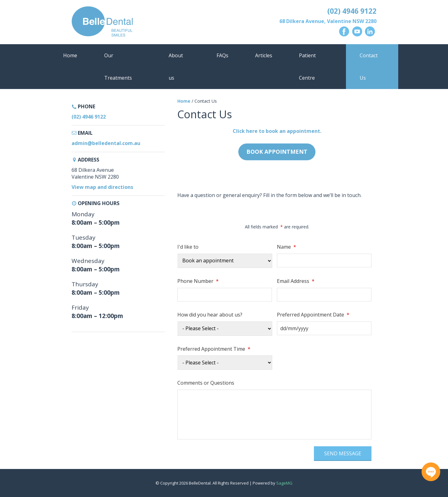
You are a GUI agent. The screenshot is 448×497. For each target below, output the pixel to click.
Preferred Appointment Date (313, 315)
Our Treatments (118, 67)
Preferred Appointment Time (214, 349)
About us (176, 67)
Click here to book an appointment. (277, 131)
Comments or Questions (206, 383)
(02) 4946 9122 (352, 11)
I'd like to (188, 247)
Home (70, 55)
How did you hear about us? (210, 315)
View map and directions (102, 187)
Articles (264, 55)
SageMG (284, 483)
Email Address (296, 281)
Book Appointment (277, 152)
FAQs (222, 55)
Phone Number (198, 281)
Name (287, 247)
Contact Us (369, 67)
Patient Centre (307, 67)
